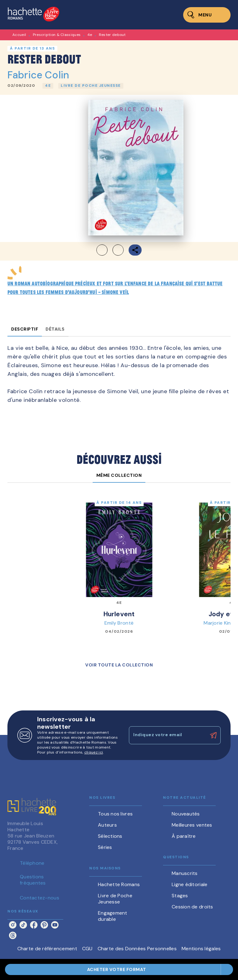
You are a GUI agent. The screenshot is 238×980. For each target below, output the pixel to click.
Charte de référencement (47, 949)
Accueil (19, 35)
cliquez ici (94, 752)
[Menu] (207, 15)
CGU (87, 949)
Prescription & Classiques (57, 35)
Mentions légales (201, 949)
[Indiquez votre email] (167, 735)
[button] (48, 86)
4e (90, 35)
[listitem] (13, 925)
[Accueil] (33, 15)
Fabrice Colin (38, 75)
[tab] (25, 329)
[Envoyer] (213, 735)
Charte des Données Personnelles (137, 949)
